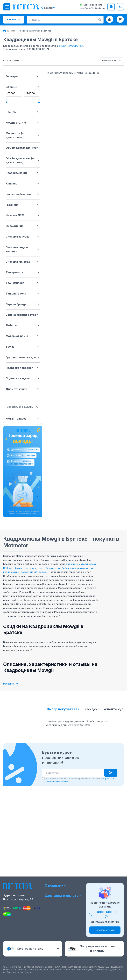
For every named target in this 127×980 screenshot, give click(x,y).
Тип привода (23, 272)
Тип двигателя (23, 294)
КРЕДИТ (63, 46)
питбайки (63, 568)
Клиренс (23, 183)
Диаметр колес (23, 389)
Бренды (23, 112)
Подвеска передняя (23, 368)
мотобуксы (16, 568)
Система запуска (23, 237)
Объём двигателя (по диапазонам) (23, 160)
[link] (35, 31)
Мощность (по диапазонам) (23, 135)
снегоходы (30, 568)
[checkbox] (43, 856)
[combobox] (112, 60)
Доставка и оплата (64, 896)
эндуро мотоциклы (82, 568)
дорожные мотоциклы (34, 572)
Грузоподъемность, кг (23, 357)
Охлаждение (23, 226)
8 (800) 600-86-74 (38, 49)
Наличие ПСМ (23, 215)
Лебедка (23, 325)
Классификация (23, 173)
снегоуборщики (47, 568)
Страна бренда (23, 304)
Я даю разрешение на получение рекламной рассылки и (80, 857)
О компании (64, 885)
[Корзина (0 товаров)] (120, 19)
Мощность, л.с (23, 123)
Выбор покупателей (63, 709)
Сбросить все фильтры (23, 407)
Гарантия (23, 205)
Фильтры (23, 76)
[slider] (7, 102)
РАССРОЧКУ (76, 46)
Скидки (91, 709)
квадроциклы (11, 572)
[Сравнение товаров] (110, 19)
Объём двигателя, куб (23, 148)
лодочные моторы (77, 564)
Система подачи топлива (23, 249)
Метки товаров (23, 419)
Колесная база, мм (23, 194)
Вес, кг (23, 347)
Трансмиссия (23, 283)
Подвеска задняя (23, 378)
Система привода (23, 262)
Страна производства (23, 315)
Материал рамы (23, 336)
